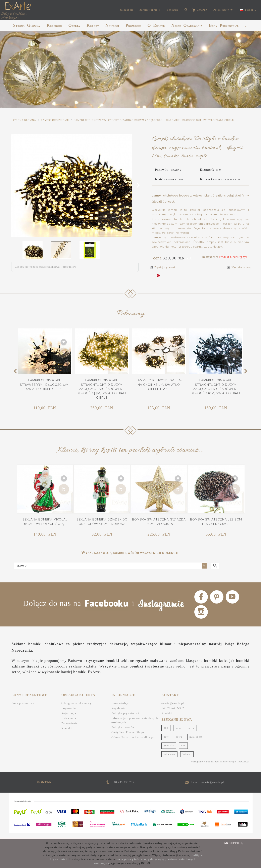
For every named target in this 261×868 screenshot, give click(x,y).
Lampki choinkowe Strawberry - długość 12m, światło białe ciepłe (45, 385)
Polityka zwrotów (123, 733)
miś (183, 751)
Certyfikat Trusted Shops (128, 738)
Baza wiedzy (120, 709)
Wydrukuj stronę (239, 267)
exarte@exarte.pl (173, 709)
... (246, 26)
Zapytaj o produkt (163, 267)
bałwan (187, 759)
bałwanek (169, 759)
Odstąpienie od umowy (76, 709)
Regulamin (118, 714)
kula (178, 733)
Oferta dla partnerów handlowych (134, 743)
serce (191, 733)
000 (166, 733)
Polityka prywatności (125, 719)
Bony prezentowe (23, 709)
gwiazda (169, 751)
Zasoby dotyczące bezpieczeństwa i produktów (46, 267)
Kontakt (67, 734)
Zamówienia (69, 729)
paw (166, 742)
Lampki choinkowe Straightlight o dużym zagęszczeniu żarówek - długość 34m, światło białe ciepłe (102, 389)
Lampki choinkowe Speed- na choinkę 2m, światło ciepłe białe (159, 385)
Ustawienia (69, 724)
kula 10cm (196, 742)
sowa (179, 742)
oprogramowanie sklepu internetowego (214, 767)
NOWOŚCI (112, 25)
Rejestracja (69, 719)
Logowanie (69, 714)
